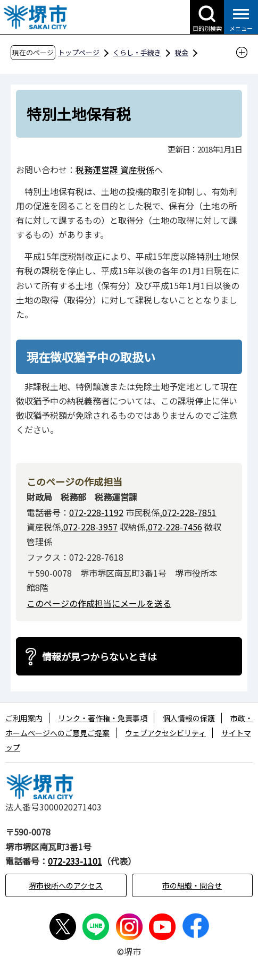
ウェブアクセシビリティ (165, 733)
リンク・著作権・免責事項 (103, 718)
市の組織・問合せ (192, 885)
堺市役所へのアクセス (66, 885)
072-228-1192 (96, 512)
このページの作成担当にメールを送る (99, 603)
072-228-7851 (189, 512)
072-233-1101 (75, 861)
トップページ (79, 52)
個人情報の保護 (189, 718)
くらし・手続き (137, 52)
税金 (181, 52)
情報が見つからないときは (99, 656)
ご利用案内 (24, 718)
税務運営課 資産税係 (115, 170)
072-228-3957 (90, 527)
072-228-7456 (175, 527)
